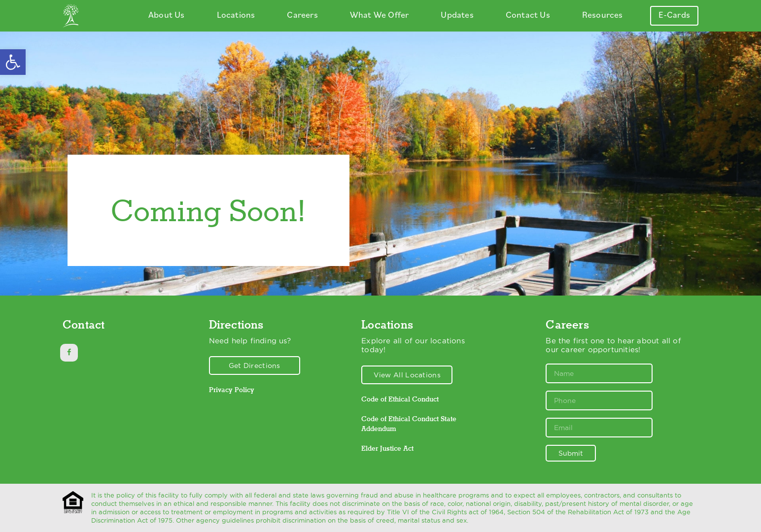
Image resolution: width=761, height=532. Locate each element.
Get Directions (255, 366)
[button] (13, 62)
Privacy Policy (232, 390)
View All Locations (407, 375)
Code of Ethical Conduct (400, 399)
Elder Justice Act (387, 448)
